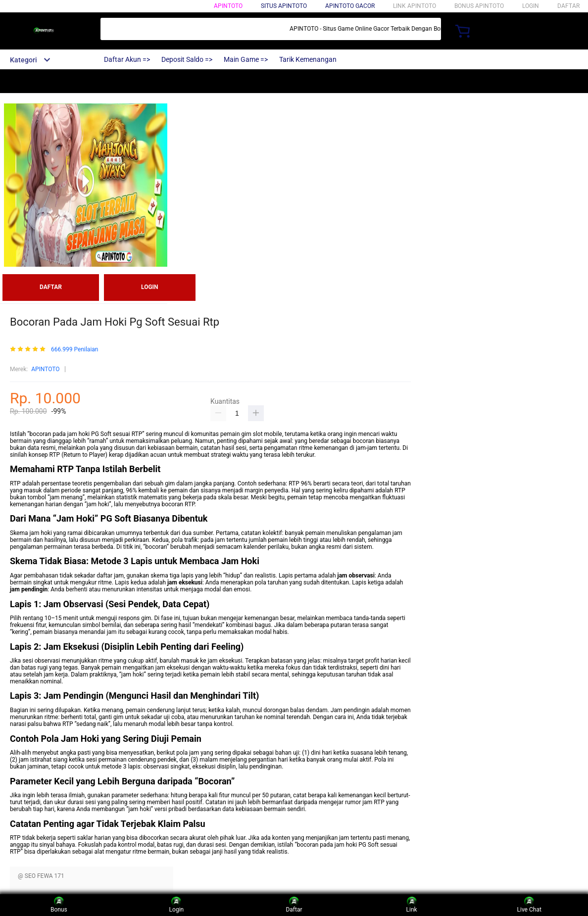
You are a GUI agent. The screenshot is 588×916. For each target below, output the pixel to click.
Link (412, 905)
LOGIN (531, 6)
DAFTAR (568, 6)
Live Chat (529, 905)
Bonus (59, 905)
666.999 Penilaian (75, 350)
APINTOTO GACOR (350, 6)
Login (177, 905)
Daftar (294, 905)
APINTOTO (228, 6)
